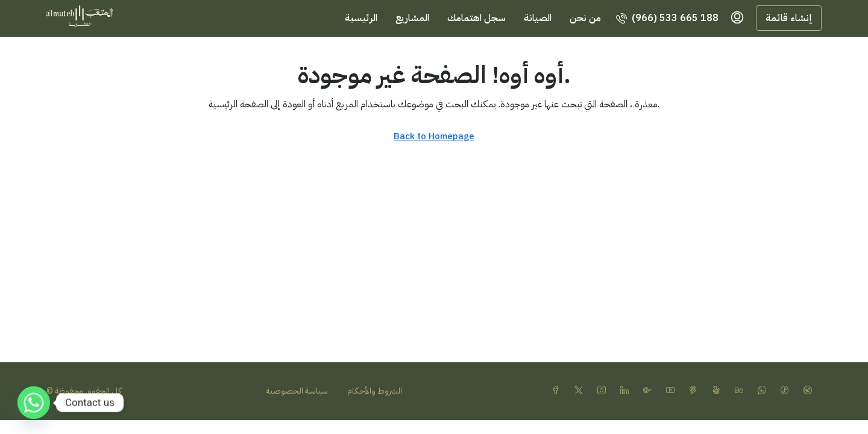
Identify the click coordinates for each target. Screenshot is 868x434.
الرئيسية (361, 18)
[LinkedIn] (627, 391)
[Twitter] (581, 391)
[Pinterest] (696, 391)
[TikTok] (787, 391)
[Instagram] (604, 391)
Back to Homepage (434, 136)
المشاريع (412, 18)
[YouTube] (673, 391)
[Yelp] (719, 391)
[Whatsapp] (34, 403)
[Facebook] (558, 391)
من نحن (585, 18)
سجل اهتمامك (476, 18)
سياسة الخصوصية (297, 391)
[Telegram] (810, 391)
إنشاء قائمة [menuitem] (789, 18)
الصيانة (538, 18)
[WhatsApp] (764, 391)
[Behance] (741, 391)
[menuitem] (667, 18)
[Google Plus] (650, 391)
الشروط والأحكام (375, 391)
